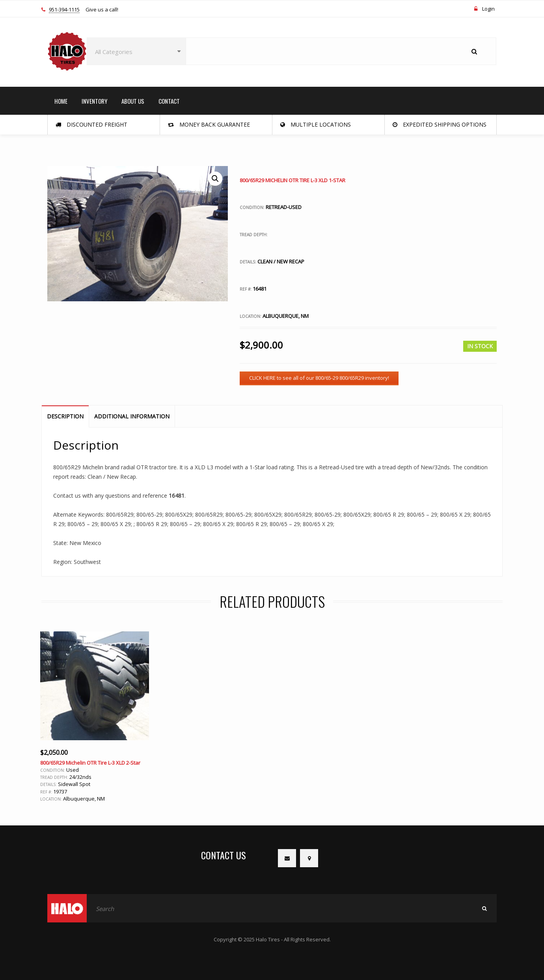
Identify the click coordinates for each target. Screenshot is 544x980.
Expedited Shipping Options (440, 124)
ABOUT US (133, 101)
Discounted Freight (91, 124)
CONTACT (169, 101)
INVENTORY (94, 101)
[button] (215, 179)
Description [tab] (65, 416)
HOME (61, 101)
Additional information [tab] (132, 416)
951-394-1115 (64, 10)
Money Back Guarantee (209, 124)
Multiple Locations (316, 124)
